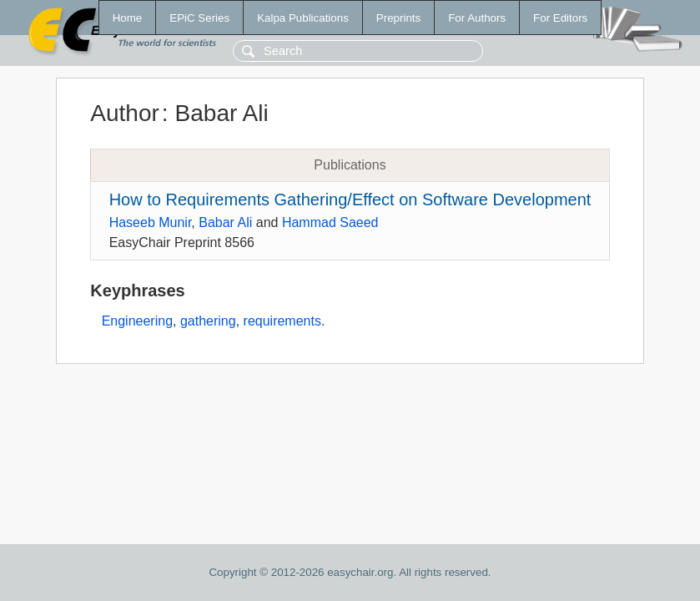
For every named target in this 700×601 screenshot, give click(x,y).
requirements (282, 321)
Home (128, 18)
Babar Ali (225, 222)
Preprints (398, 18)
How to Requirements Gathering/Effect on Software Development (350, 199)
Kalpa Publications (303, 18)
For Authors (477, 18)
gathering (208, 321)
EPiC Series (199, 18)
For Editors (560, 18)
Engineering (137, 321)
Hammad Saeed (330, 222)
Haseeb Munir (151, 222)
